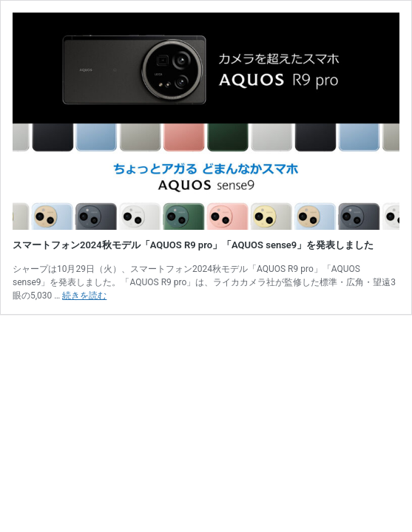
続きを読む (84, 296)
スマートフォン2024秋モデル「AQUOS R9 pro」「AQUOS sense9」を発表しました (193, 245)
